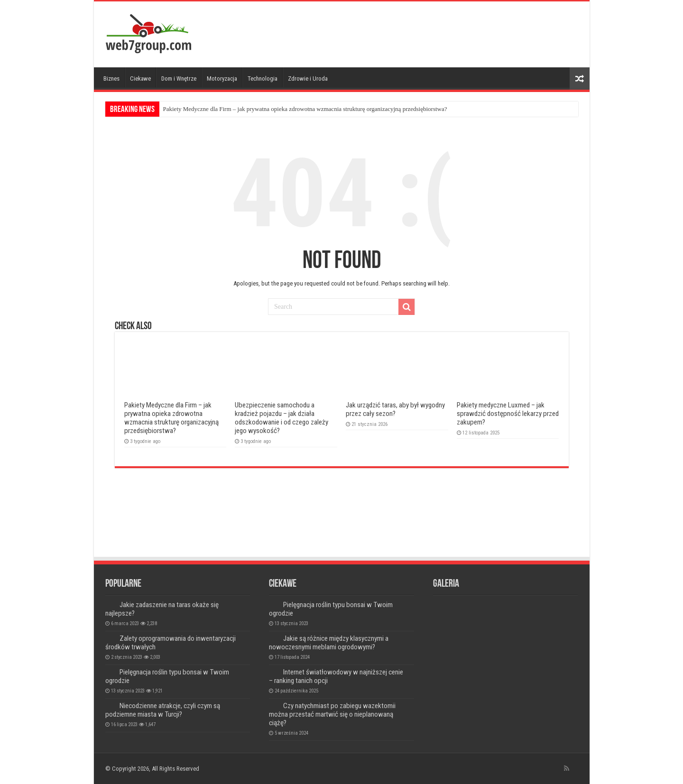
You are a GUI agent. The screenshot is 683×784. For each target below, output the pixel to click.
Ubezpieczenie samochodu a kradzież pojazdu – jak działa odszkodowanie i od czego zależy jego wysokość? (282, 418)
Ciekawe (140, 78)
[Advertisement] (410, 32)
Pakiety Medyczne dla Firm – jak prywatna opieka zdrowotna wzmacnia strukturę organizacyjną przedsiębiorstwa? (305, 109)
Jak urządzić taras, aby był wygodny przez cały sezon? (395, 409)
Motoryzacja (222, 78)
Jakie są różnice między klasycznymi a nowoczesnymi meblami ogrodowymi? (329, 643)
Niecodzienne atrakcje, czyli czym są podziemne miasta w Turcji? (163, 710)
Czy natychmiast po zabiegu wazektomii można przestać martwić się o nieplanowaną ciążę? (332, 714)
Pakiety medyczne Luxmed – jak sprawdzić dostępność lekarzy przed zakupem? (508, 414)
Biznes (111, 78)
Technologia (263, 78)
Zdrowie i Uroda (308, 78)
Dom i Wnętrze (179, 78)
